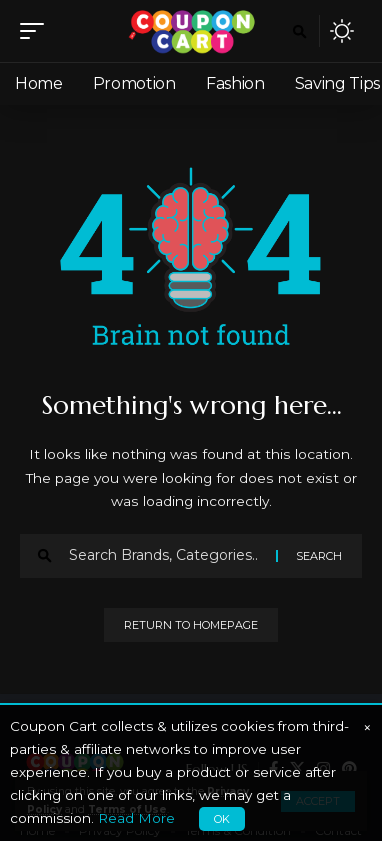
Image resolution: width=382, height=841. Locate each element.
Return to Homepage (191, 625)
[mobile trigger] (37, 31)
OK (222, 819)
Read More (136, 818)
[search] (299, 31)
